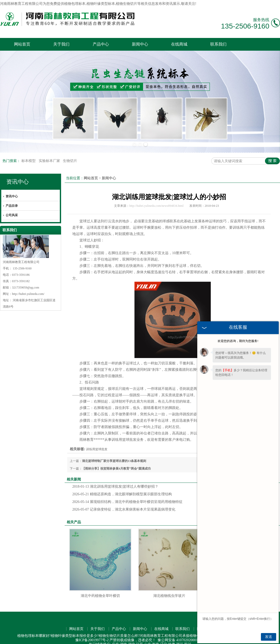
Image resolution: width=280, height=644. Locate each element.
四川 (188, 637)
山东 (148, 637)
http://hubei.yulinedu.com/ (28, 287)
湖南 (123, 637)
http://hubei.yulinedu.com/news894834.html (156, 199)
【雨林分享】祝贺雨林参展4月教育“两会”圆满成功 (116, 461)
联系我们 (218, 44)
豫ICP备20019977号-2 (92, 633)
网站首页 (22, 44)
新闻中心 (140, 44)
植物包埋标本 (75, 4)
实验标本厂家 (50, 154)
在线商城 (179, 44)
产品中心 (101, 44)
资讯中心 (18, 175)
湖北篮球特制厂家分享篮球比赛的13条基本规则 (114, 454)
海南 (156, 637)
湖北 (132, 637)
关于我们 (61, 44)
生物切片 (70, 154)
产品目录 (12, 199)
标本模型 (29, 154)
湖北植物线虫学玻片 (169, 589)
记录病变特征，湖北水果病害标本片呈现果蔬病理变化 (124, 502)
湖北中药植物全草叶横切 (100, 589)
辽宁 (164, 637)
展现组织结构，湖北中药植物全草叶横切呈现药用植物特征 (127, 495)
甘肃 (172, 637)
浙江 (180, 637)
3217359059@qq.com (26, 280)
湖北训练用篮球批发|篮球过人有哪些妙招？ (115, 479)
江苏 (139, 637)
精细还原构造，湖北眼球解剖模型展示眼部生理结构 (122, 487)
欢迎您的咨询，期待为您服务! (238, 341)
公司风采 (12, 208)
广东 (116, 637)
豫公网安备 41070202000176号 (181, 633)
